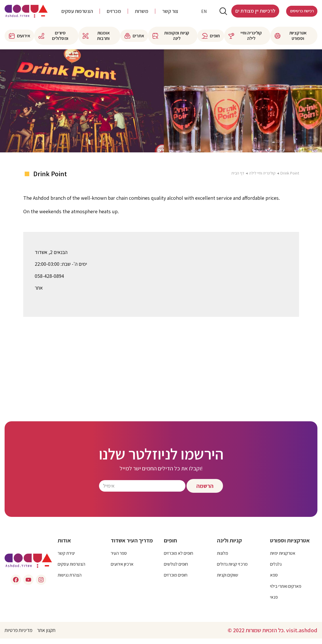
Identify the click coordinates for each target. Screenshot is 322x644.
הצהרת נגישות (70, 580)
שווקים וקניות (228, 580)
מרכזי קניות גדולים (232, 570)
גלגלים (276, 570)
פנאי (274, 603)
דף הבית (237, 178)
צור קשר (170, 14)
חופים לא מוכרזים (179, 558)
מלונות (223, 558)
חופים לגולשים (176, 570)
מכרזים (114, 14)
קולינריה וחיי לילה (262, 178)
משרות (141, 14)
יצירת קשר (66, 558)
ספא (274, 580)
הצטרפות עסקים (77, 14)
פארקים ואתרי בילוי (286, 591)
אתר (39, 293)
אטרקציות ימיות (283, 558)
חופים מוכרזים (176, 580)
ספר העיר (119, 558)
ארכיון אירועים (122, 570)
